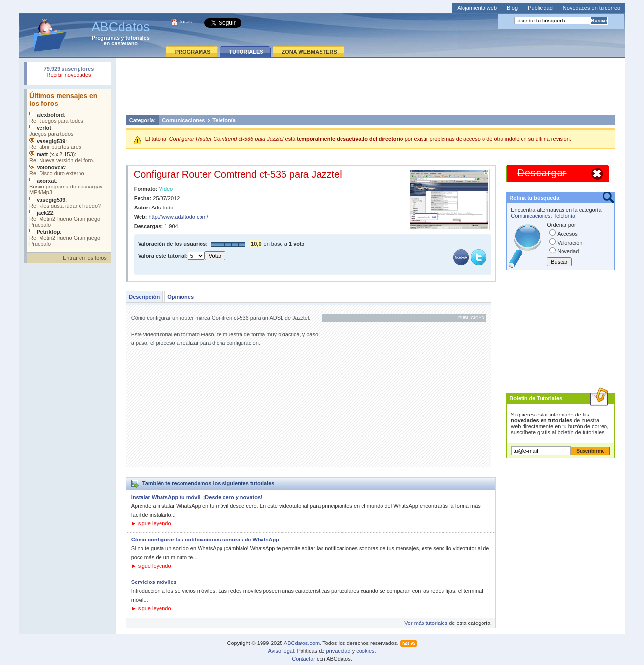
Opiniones (181, 297)
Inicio (186, 21)
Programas (106, 38)
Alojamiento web (477, 8)
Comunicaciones (183, 120)
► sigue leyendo (151, 523)
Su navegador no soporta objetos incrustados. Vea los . (69, 168)
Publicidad (540, 8)
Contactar (303, 659)
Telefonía (224, 120)
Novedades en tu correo (592, 8)
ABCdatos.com (302, 643)
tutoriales (138, 38)
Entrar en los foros (85, 258)
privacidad (338, 651)
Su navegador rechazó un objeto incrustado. (69, 73)
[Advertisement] (370, 86)
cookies (365, 651)
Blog (512, 8)
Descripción (144, 297)
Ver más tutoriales (426, 623)
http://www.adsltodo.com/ (179, 217)
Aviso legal (281, 651)
